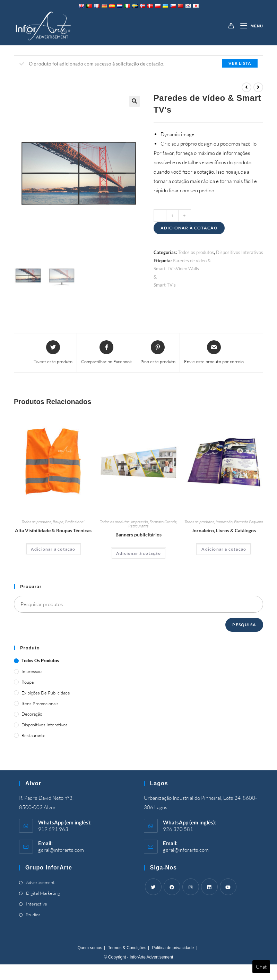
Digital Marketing (43, 893)
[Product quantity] (172, 216)
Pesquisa (244, 625)
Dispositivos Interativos (240, 252)
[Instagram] (191, 887)
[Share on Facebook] (106, 353)
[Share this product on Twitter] (53, 353)
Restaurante (138, 526)
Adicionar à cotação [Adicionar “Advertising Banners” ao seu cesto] (138, 553)
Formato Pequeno (249, 522)
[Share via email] (214, 353)
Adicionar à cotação (189, 228)
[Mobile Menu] (249, 26)
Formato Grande (163, 522)
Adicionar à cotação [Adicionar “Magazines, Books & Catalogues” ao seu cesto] (224, 549)
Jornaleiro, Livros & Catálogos (224, 530)
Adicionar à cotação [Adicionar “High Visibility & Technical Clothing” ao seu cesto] (53, 549)
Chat (261, 967)
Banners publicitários (138, 535)
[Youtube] (228, 887)
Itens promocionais (40, 703)
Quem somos (90, 948)
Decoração (32, 714)
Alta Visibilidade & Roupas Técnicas (53, 530)
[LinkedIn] (209, 887)
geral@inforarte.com (61, 850)
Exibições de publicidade (46, 693)
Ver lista (240, 63)
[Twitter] (153, 887)
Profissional (75, 522)
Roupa (58, 522)
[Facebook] (172, 887)
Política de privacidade (173, 948)
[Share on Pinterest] (158, 353)
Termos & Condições (127, 948)
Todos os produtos (196, 252)
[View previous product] (246, 87)
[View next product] (258, 87)
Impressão (140, 522)
